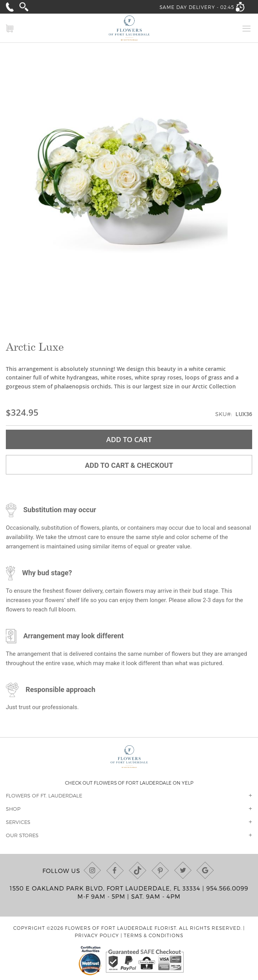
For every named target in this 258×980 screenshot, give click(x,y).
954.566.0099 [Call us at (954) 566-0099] (227, 888)
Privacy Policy (97, 935)
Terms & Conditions (154, 935)
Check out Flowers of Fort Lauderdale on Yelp (129, 783)
